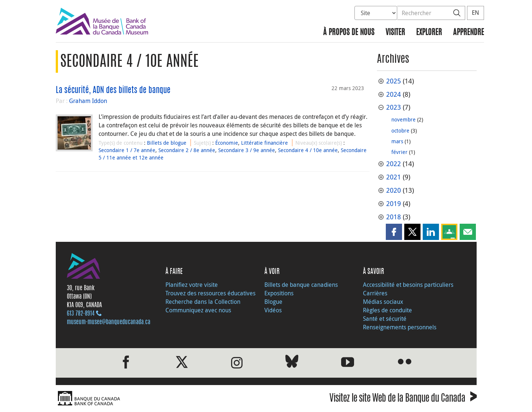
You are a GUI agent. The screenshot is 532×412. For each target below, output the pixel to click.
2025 (394, 81)
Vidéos (273, 310)
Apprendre (468, 33)
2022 (394, 164)
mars (397, 141)
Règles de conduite (387, 310)
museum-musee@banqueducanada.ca (109, 322)
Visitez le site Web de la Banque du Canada (403, 399)
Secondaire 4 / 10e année (308, 150)
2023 (394, 107)
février (399, 152)
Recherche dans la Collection (203, 302)
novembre (404, 119)
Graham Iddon (88, 101)
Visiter (395, 33)
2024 (394, 94)
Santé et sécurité (385, 319)
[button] (394, 232)
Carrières (375, 293)
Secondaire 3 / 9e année (247, 150)
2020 (394, 190)
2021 (394, 177)
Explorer (429, 33)
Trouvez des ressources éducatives (210, 293)
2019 (394, 204)
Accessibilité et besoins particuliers (408, 285)
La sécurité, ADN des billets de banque (113, 90)
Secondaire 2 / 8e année (187, 150)
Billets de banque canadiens (301, 285)
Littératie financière (265, 143)
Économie (227, 143)
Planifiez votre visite (192, 285)
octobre (400, 131)
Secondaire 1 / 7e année (127, 150)
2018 (394, 217)
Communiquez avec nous (198, 310)
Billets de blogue (167, 143)
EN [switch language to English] (476, 13)
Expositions (279, 293)
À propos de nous (349, 33)
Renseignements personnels (400, 327)
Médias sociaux (383, 302)
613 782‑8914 (81, 314)
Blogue (273, 302)
